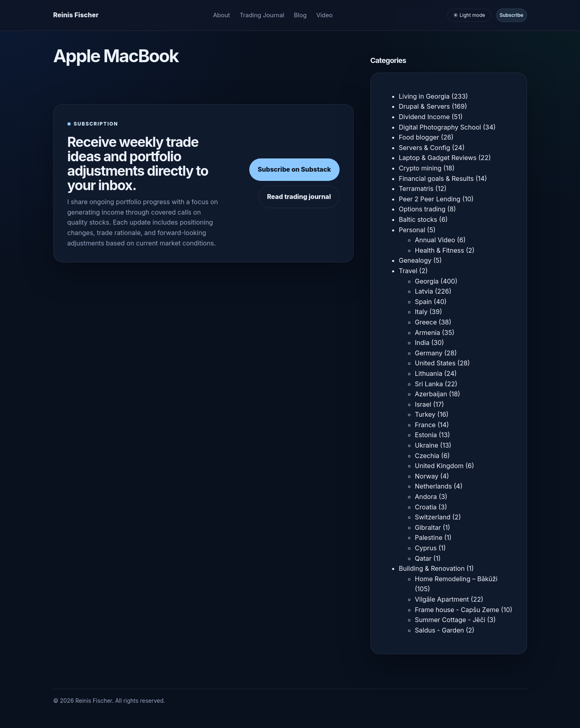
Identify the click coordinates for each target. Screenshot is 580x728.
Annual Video (435, 240)
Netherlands (433, 486)
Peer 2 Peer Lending (430, 199)
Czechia (427, 456)
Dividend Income (424, 117)
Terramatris (416, 189)
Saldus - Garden (440, 630)
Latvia (424, 291)
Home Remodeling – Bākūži (456, 579)
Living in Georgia (424, 96)
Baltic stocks (418, 219)
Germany (429, 353)
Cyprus (426, 548)
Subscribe (512, 15)
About (222, 15)
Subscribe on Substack (294, 169)
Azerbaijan (431, 394)
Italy (421, 312)
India (422, 343)
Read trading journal (299, 197)
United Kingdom (439, 466)
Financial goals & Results (437, 178)
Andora (426, 497)
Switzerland (433, 517)
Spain (424, 302)
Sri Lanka (429, 384)
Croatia (426, 507)
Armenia (428, 333)
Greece (426, 322)
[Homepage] (76, 15)
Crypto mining (420, 168)
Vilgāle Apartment (442, 599)
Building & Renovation (432, 568)
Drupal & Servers (425, 106)
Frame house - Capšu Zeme (457, 610)
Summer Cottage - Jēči (450, 620)
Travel (408, 271)
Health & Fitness (440, 250)
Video (325, 15)
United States (435, 363)
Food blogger (419, 137)
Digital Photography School (440, 127)
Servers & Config (425, 148)
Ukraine (427, 445)
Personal (412, 230)
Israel (423, 404)
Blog (300, 15)
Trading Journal (262, 15)
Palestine (429, 537)
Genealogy (415, 260)
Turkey (425, 414)
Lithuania (429, 373)
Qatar (423, 558)
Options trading (422, 209)
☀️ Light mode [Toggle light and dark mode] (469, 15)
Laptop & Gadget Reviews (438, 158)
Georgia (427, 281)
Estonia (426, 435)
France (425, 425)
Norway (427, 476)
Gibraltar (428, 527)
